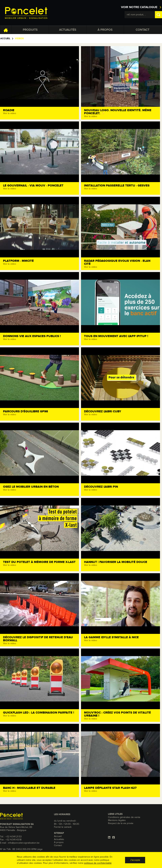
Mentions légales (117, 820)
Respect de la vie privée (121, 823)
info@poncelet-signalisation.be (24, 843)
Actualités (68, 30)
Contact (143, 30)
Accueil (5, 39)
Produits (30, 30)
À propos (105, 30)
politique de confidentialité (98, 863)
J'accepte (135, 860)
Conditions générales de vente (124, 817)
